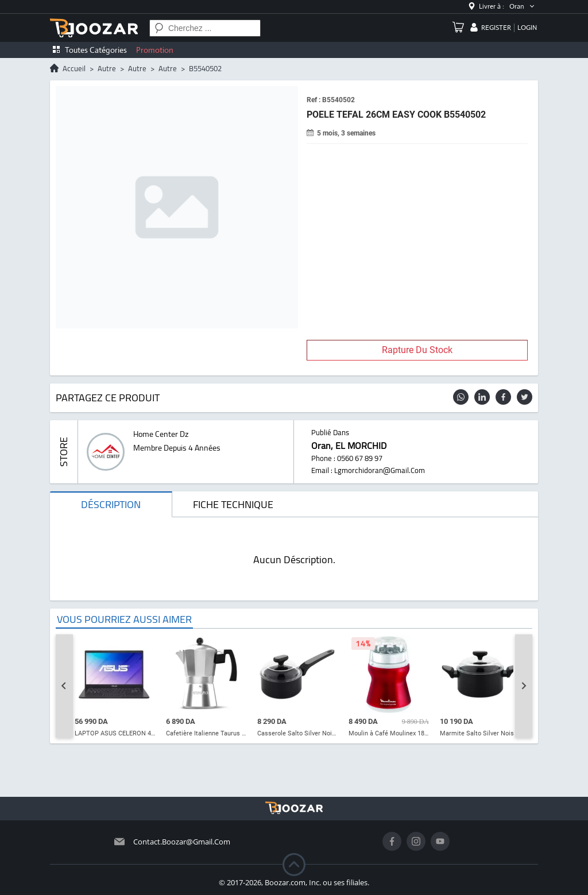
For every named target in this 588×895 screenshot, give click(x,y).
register (496, 28)
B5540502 (205, 68)
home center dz (161, 434)
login (527, 28)
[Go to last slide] (64, 686)
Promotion (155, 50)
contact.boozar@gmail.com (182, 842)
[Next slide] (524, 686)
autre (107, 68)
